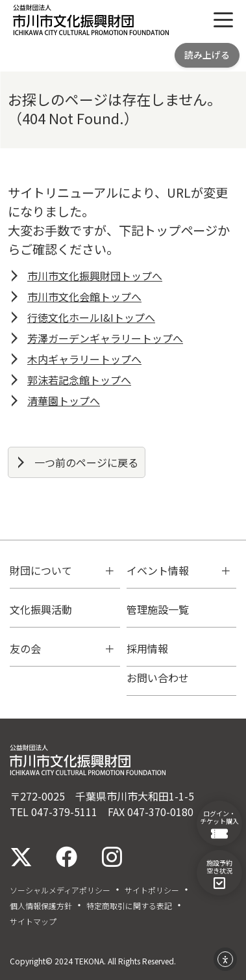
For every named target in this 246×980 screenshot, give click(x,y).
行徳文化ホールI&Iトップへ (91, 317)
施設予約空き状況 (219, 873)
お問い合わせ (158, 678)
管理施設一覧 (158, 609)
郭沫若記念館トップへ (79, 380)
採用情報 (147, 648)
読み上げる (207, 55)
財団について (41, 570)
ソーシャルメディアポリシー (60, 890)
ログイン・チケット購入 (219, 824)
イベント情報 (158, 570)
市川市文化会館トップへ (84, 297)
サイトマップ (33, 921)
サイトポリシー (152, 890)
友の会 (25, 648)
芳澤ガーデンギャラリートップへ (105, 338)
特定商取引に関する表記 (129, 906)
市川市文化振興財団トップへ (95, 276)
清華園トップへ (64, 401)
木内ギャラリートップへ (84, 359)
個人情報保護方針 (41, 906)
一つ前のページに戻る (86, 462)
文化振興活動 (41, 609)
